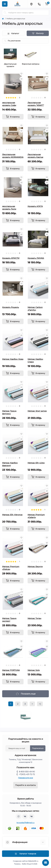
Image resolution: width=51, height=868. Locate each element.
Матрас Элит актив (37, 411)
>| (40, 704)
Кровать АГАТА (35, 206)
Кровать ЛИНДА (36, 258)
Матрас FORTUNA (11, 670)
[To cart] (13, 117)
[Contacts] (39, 4)
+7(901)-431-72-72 (27, 774)
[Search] (5, 13)
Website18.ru (33, 861)
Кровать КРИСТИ (11, 258)
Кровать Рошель (11, 307)
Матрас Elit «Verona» (12, 515)
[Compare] (21, 79)
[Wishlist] (21, 74)
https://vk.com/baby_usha (32, 816)
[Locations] (31, 4)
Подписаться (38, 748)
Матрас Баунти (35, 567)
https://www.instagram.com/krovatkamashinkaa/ (18, 816)
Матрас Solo (34, 670)
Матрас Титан (34, 618)
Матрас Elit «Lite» (36, 463)
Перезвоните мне (26, 778)
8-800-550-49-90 (27, 772)
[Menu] (5, 4)
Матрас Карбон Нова (13, 359)
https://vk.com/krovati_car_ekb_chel (25, 816)
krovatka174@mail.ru (26, 823)
